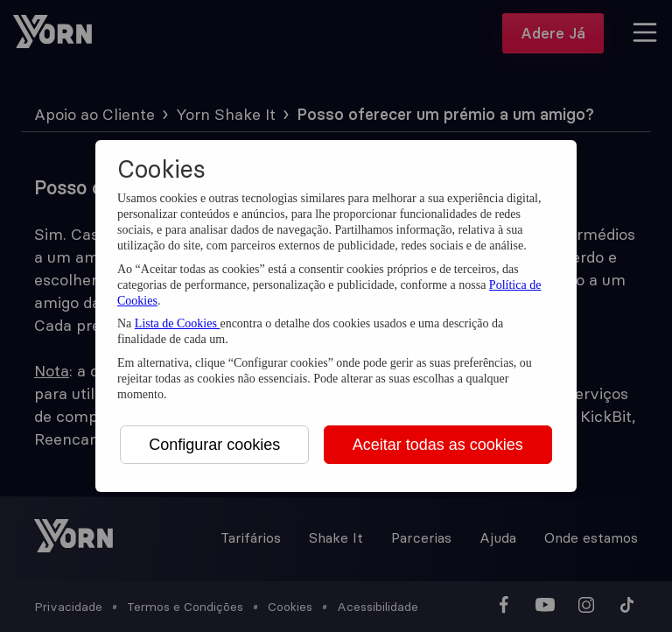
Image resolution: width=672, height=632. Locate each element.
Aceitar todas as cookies (438, 445)
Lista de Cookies (178, 323)
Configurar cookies (214, 445)
